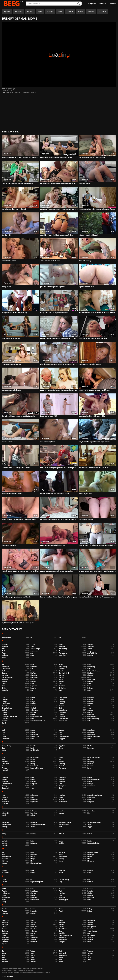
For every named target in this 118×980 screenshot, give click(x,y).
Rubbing (5, 913)
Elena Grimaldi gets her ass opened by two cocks (19, 416)
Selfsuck (62, 923)
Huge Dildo (34, 802)
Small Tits (91, 929)
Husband (5, 804)
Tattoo (33, 951)
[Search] (79, 4)
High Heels (91, 797)
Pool (61, 895)
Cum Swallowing (93, 719)
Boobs (4, 684)
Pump (90, 900)
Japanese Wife (64, 825)
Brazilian (62, 686)
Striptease (5, 940)
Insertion (62, 811)
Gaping (90, 777)
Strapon (90, 937)
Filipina (80, 12)
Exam (4, 750)
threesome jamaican (9, 545)
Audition (5, 655)
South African (92, 931)
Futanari (5, 770)
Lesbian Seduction (94, 843)
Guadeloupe (92, 786)
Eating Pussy (6, 746)
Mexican (5, 859)
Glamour (5, 782)
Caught (33, 702)
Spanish (33, 933)
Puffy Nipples (64, 900)
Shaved (33, 925)
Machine (62, 852)
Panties (5, 891)
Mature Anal (63, 857)
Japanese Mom (7, 825)
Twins (61, 962)
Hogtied (5, 799)
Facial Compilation (94, 757)
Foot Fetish (34, 766)
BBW (32, 665)
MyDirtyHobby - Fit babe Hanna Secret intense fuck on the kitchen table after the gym (97, 545)
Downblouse (6, 739)
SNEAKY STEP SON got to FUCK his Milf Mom (94, 390)
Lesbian (62, 843)
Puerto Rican (35, 900)
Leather (5, 843)
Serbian (90, 923)
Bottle (90, 684)
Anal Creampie (35, 649)
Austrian (90, 655)
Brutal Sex (62, 688)
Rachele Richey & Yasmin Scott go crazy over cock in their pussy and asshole (21, 571)
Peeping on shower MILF (49, 416)
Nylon (40, 12)
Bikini (89, 677)
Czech (4, 723)
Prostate (62, 897)
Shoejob (90, 925)
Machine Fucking (93, 852)
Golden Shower (7, 784)
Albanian (90, 645)
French (4, 768)
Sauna (61, 920)
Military (62, 859)
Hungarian (91, 802)
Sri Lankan (102, 12)
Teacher (90, 951)
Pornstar (90, 895)
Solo (61, 931)
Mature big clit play (85, 494)
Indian (4, 811)
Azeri (4, 657)
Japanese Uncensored (38, 825)
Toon (89, 957)
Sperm (90, 933)
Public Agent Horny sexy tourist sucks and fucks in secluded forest (21, 519)
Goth (61, 784)
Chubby (90, 704)
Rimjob (33, 92)
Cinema (33, 706)
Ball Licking (63, 667)
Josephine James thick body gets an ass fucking (57, 235)
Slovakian (34, 929)
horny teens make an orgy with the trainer (54, 313)
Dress (32, 739)
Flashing (62, 764)
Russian (33, 913)
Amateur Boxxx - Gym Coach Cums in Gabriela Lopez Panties (97, 571)
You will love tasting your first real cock (92, 157)
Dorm (4, 737)
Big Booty (7, 12)
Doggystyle (34, 734)
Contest (5, 712)
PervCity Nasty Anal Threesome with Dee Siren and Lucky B (59, 183)
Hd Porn (10, 976)
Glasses (33, 782)
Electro (90, 746)
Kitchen (62, 834)
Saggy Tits (6, 920)
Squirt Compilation (65, 935)
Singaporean (92, 927)
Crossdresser (92, 717)
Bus (32, 690)
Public (4, 900)
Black (61, 679)
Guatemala (6, 788)
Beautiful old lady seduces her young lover (93, 338)
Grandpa (90, 784)
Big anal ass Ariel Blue (86, 287)
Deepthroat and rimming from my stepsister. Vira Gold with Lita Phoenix (59, 338)
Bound (4, 686)
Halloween (34, 795)
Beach (33, 671)
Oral (89, 880)
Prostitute (91, 897)
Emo (4, 748)
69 (60, 637)
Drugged (62, 739)
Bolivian (62, 682)
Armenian (62, 651)
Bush (61, 690)
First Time (5, 764)
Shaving (62, 925)
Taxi (60, 951)
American (91, 647)
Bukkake (90, 688)
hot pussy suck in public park (88, 235)
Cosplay (33, 712)
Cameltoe (91, 697)
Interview (91, 12)
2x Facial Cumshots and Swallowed (14, 209)
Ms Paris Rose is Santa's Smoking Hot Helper (94, 468)
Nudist (33, 872)
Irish (89, 813)
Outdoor (90, 882)
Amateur (62, 647)
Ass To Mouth (92, 653)
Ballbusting (91, 667)
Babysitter (5, 667)
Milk (89, 859)
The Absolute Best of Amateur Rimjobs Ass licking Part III (21, 157)
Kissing (33, 834)
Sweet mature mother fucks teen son (53, 545)
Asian (4, 653)
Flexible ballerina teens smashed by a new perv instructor (59, 364)
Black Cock (91, 679)
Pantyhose (34, 891)
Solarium (34, 931)
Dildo (61, 732)
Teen (32, 953)
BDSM (61, 665)
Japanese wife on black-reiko (50, 261)
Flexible (90, 764)
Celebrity (62, 702)
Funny (90, 768)
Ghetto (33, 779)
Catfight (5, 702)
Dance (33, 730)
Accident (5, 645)
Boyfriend (34, 686)
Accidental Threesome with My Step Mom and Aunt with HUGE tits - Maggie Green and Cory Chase (59, 209)
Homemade (34, 799)
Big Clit (61, 675)
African (33, 645)
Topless (5, 960)
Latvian (90, 841)
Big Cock (91, 675)
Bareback (62, 669)
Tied (89, 955)
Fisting (33, 764)
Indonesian (34, 811)
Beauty (61, 671)
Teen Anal (62, 953)
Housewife (19, 12)
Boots (32, 684)
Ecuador (33, 746)
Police (4, 895)
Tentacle (90, 953)
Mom (32, 861)
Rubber (90, 911)
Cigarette (5, 706)
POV (12, 92)
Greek (33, 786)
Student (33, 940)
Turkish (33, 962)
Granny (4, 786)
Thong (33, 955)
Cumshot (5, 721)
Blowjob (33, 682)
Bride (89, 686)
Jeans (90, 825)
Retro (61, 909)
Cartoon (62, 699)
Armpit (90, 651)
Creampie (70, 12)
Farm (4, 759)
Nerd (32, 870)
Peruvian (91, 891)
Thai (4, 955)
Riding (90, 909)
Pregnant (34, 897)
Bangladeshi (6, 669)
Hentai (61, 797)
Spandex (5, 933)
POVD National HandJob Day (12, 364)
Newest (113, 3)
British (4, 688)
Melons (90, 857)
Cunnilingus (63, 721)
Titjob (32, 957)
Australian (62, 655)
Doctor (4, 734)
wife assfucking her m (48, 442)
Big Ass (33, 673)
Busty (89, 690)
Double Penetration (94, 737)
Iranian (61, 813)
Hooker (61, 799)
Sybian (4, 944)
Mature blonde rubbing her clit (12, 494)
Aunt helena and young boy (11, 338)
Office (4, 880)
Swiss (90, 942)
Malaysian (34, 855)
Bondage (91, 682)
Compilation (63, 710)
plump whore (6, 287)
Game (32, 777)
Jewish (33, 827)
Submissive (63, 940)
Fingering (91, 762)
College (5, 710)
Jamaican (5, 822)
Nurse (61, 872)
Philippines (6, 893)
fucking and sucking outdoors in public (92, 416)
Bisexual (5, 679)
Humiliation (63, 802)
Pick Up (33, 893)
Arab (4, 651)
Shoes (4, 927)
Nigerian (62, 870)
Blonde (4, 682)
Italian (33, 815)
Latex (32, 841)
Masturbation (7, 857)
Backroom (34, 667)
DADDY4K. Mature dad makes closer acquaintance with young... (59, 390)
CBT (3, 697)
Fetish (33, 762)
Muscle (4, 863)
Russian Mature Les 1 (9, 442)
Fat (60, 759)
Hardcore (5, 797)
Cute (89, 721)
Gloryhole (62, 782)
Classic (61, 706)
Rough (61, 911)
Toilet (61, 957)
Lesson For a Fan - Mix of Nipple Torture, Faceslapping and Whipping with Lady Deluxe (59, 597)
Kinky (4, 834)
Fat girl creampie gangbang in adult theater (17, 597)
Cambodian (63, 697)
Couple (4, 714)
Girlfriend (62, 779)
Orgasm (5, 882)
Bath (89, 669)
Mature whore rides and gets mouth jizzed (54, 494)
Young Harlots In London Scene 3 (90, 364)
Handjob (62, 795)
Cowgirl (62, 714)
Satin (32, 920)
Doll (60, 734)
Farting (33, 759)
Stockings (62, 937)
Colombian (34, 710)
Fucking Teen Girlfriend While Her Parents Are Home (96, 597)
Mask (61, 855)
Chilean (33, 704)
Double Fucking (64, 737)
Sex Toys (5, 925)
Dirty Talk (91, 732)
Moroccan (91, 861)
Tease (4, 953)
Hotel (89, 799)
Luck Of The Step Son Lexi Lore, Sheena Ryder (18, 183)
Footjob (62, 766)
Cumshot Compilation (38, 721)
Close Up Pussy (7, 708)
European (91, 748)
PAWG (4, 889)
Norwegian (6, 872)
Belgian (5, 673)
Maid (4, 855)
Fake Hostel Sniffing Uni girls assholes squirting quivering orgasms (59, 468)
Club (61, 708)
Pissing (90, 893)
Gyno (61, 788)
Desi (4, 732)
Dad (3, 730)
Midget (33, 859)
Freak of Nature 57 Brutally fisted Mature (16, 468)
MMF (32, 852)
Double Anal (35, 737)
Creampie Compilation (10, 717)
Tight (4, 957)
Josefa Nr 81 (6, 235)
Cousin (33, 714)
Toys (61, 960)
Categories (91, 3)
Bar (32, 669)
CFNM (33, 697)
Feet (89, 759)
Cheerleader (6, 704)
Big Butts (30, 12)
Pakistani (62, 889)
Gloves (90, 782)
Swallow (90, 940)
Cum (32, 719)
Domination (91, 734)
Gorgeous (34, 784)
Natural (4, 870)
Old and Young (64, 880)
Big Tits (62, 677)
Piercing (62, 893)
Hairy (4, 795)
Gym (32, 788)
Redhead (33, 909)
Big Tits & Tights (84, 183)
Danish (61, 730)
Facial (61, 757)
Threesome (26, 92)
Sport (4, 935)
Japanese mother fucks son (11, 390)
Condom (90, 710)
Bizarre (33, 679)
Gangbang (62, 777)
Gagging (5, 777)
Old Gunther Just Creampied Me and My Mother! (57, 157)
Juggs (90, 827)
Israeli (4, 815)
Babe (89, 665)
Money (61, 861)
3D (31, 637)
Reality (4, 909)
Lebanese (34, 843)
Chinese (62, 704)
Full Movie (62, 768)
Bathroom (5, 671)
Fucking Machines (37, 768)
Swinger (62, 942)
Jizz (60, 827)
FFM (4, 757)
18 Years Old (6, 637)
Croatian (62, 717)
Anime (90, 649)
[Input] (54, 4)
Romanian (34, 911)
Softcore (5, 931)
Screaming (91, 920)
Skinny (4, 929)
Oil (31, 880)
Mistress (5, 861)
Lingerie (5, 845)
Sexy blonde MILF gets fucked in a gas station (94, 442)
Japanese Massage (94, 822)
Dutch (90, 739)
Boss (61, 684)
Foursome (91, 766)
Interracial (5, 813)
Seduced (33, 923)
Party (61, 891)
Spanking (62, 933)
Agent (61, 645)
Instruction (91, 811)
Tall (3, 951)
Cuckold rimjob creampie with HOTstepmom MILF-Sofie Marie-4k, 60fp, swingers (59, 519)
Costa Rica (63, 712)
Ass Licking (63, 653)
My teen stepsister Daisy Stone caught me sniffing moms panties (97, 209)
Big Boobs (91, 673)
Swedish (5, 942)
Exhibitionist (35, 750)
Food (4, 766)
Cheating (91, 702)
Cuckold (5, 719)
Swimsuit (34, 942)
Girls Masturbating (94, 779)
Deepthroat (91, 730)
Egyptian (62, 746)
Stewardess (34, 937)
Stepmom (5, 937)
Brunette (33, 688)
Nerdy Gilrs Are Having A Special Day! (15, 313)
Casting (90, 699)
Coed (89, 708)
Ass (32, 653)
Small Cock (63, 929)
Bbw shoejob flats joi (86, 519)
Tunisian (5, 962)
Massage (50, 12)
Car (32, 699)
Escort (61, 748)
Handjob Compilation (95, 795)
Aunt (32, 655)
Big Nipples (34, 677)
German (18, 92)
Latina (61, 841)
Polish (33, 895)
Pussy (4, 902)
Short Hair (34, 927)
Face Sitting (35, 757)
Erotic (32, 748)
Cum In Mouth (64, 719)
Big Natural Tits (7, 677)
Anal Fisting (63, 649)
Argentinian (34, 651)
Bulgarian (5, 690)
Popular (103, 3)
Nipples (90, 870)
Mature (33, 857)
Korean (90, 834)
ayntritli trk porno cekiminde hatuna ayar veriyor (57, 571)
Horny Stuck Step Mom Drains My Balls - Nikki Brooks (97, 313)
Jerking (5, 827)
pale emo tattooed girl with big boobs (53, 287)
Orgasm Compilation (37, 882)
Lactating (5, 841)
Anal (4, 649)
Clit (89, 706)
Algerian (5, 647)
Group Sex (63, 786)
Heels (32, 797)
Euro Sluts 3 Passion (9, 261)
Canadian (5, 699)
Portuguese (6, 897)
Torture (33, 960)
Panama (90, 889)
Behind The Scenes (94, 671)
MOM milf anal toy (85, 261)
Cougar (90, 712)
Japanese (34, 822)
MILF (4, 852)
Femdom (5, 762)
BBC (3, 665)
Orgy (61, 882)
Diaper (33, 732)
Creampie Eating (36, 717)
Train (89, 960)
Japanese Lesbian (65, 822)
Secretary (5, 923)
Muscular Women (36, 863)
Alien (32, 647)
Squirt (60, 12)
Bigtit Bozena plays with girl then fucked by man (18, 623)
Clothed (33, 708)
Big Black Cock (64, 673)
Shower (62, 927)
